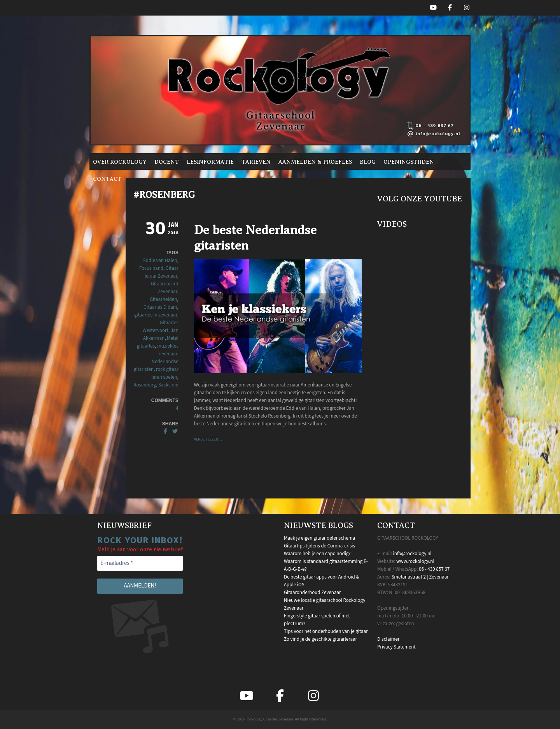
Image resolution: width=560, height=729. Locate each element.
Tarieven (256, 162)
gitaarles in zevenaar (156, 315)
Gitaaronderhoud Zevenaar (312, 593)
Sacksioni (168, 385)
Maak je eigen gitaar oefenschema (319, 538)
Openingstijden (409, 162)
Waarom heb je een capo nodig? (317, 554)
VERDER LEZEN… (208, 439)
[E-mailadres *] (140, 564)
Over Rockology (120, 162)
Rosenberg (145, 385)
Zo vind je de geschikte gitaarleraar (320, 639)
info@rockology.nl (412, 554)
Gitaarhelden (164, 299)
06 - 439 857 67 (434, 569)
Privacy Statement (396, 647)
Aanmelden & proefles (315, 162)
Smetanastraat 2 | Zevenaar (420, 577)
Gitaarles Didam (160, 307)
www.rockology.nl (415, 561)
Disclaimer (388, 639)
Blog (368, 162)
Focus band (151, 268)
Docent (167, 162)
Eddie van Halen (160, 260)
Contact (107, 179)
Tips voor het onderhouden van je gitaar (326, 631)
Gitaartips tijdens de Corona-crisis (319, 546)
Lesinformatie (210, 162)
